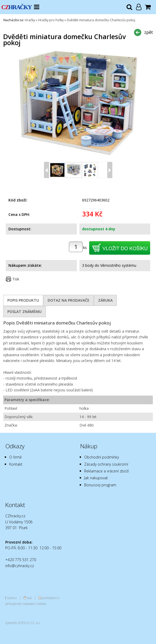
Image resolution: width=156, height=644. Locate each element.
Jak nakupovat (96, 478)
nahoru (12, 598)
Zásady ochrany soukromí (106, 464)
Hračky (30, 20)
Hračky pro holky (51, 20)
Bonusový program (100, 485)
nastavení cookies (34, 604)
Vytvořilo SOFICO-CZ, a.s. (23, 623)
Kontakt (16, 464)
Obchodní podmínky (102, 457)
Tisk (16, 279)
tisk (29, 598)
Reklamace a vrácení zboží (106, 471)
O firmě (16, 457)
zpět (149, 32)
